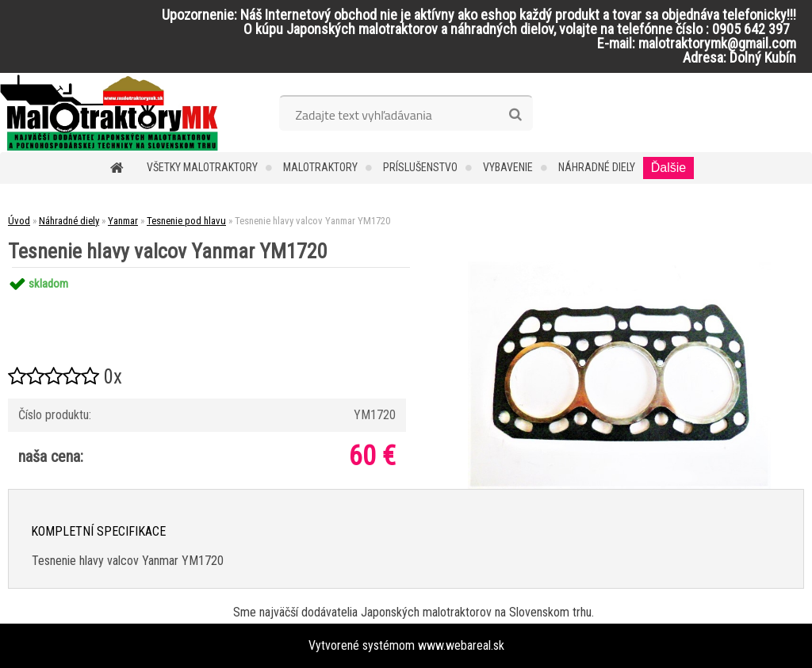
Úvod (19, 221)
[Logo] (109, 113)
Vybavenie (508, 167)
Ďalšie (668, 168)
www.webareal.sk (461, 645)
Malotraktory (320, 167)
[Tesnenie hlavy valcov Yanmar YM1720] (619, 267)
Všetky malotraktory (202, 167)
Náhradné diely (597, 167)
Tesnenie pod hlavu (186, 221)
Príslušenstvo (420, 167)
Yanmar (123, 221)
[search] (515, 115)
